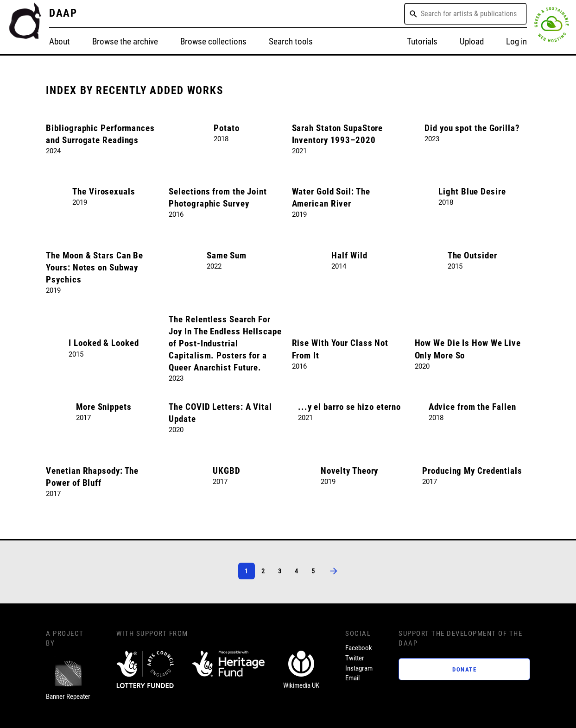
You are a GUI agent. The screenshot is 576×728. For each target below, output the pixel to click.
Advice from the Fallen (472, 407)
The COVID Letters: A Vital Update (220, 413)
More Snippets (104, 407)
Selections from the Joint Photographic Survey (218, 198)
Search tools (291, 42)
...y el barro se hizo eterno (349, 407)
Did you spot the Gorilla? (472, 128)
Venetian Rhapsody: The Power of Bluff (92, 477)
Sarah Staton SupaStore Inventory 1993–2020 (338, 134)
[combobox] (465, 14)
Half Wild (349, 256)
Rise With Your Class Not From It (340, 349)
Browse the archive (125, 42)
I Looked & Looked (104, 343)
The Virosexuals (104, 192)
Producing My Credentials (472, 471)
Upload (472, 42)
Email (352, 678)
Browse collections (213, 42)
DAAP (63, 13)
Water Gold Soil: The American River (331, 198)
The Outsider (472, 256)
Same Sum (227, 256)
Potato (226, 128)
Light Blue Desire (472, 192)
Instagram (359, 668)
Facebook (359, 648)
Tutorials (422, 42)
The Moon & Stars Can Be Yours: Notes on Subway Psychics (95, 268)
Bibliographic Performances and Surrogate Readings (100, 134)
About (60, 42)
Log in (516, 42)
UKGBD (227, 471)
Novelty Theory (350, 471)
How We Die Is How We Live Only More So (468, 349)
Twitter (355, 658)
